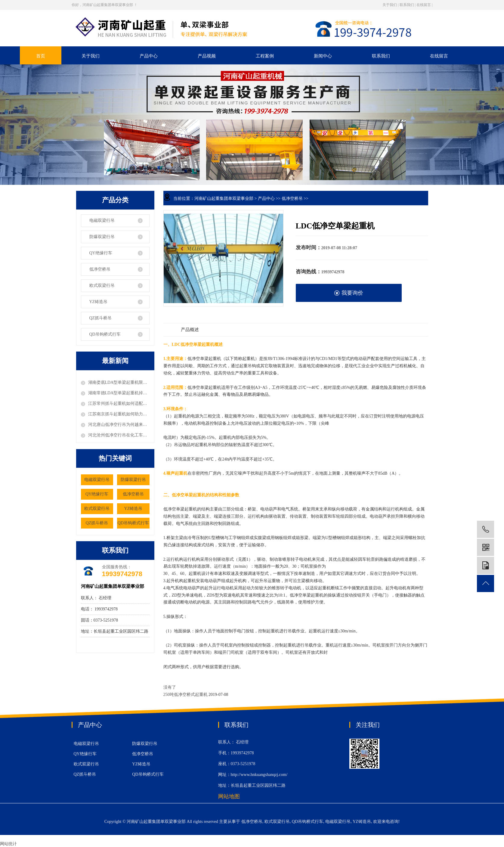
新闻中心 (323, 56)
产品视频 (207, 56)
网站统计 (8, 844)
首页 (41, 56)
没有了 (170, 687)
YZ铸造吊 (99, 302)
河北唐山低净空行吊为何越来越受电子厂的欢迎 (119, 425)
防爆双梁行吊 (102, 237)
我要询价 (349, 293)
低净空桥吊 (100, 269)
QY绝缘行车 (101, 253)
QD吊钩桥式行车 (105, 334)
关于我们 (390, 5)
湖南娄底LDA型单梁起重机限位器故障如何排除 (119, 382)
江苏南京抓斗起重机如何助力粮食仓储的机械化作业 (119, 414)
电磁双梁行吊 (102, 220)
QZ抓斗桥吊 (101, 318)
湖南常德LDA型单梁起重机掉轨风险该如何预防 (119, 393)
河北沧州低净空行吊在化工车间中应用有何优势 (119, 435)
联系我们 (407, 5)
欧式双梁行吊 (102, 285)
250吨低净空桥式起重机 (186, 695)
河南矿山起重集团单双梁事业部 (224, 199)
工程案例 (265, 56)
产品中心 (149, 56)
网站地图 (229, 796)
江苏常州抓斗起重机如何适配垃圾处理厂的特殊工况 (119, 403)
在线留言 (424, 5)
